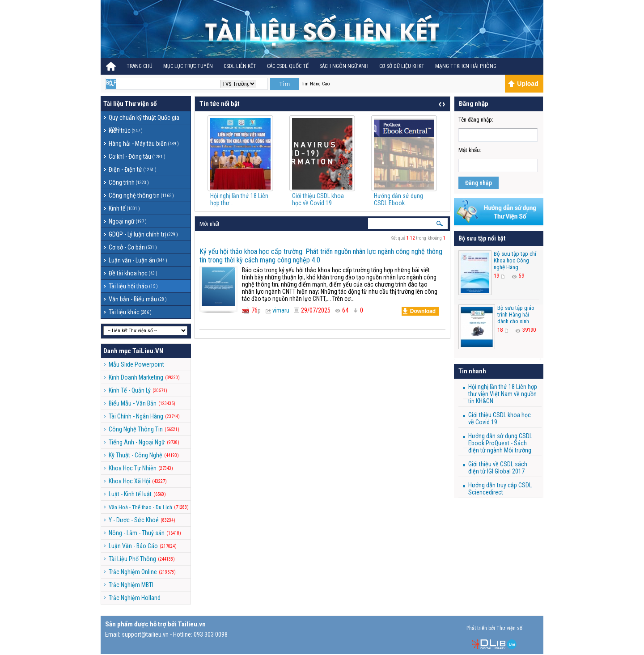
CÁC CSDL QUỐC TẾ (288, 66)
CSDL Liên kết (240, 66)
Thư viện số (141, 104)
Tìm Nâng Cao (315, 84)
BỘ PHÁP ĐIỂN (122, 83)
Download (419, 311)
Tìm (284, 84)
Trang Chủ (140, 66)
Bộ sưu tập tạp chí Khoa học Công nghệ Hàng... (515, 260)
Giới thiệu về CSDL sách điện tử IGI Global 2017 (498, 468)
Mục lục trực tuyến (188, 66)
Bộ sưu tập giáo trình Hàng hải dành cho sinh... (516, 315)
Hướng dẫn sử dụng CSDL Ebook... (398, 199)
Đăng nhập (479, 183)
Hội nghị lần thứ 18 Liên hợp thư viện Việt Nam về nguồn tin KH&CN (503, 394)
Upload (523, 84)
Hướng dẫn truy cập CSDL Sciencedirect (500, 489)
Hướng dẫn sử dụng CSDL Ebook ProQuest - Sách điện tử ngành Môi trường (500, 443)
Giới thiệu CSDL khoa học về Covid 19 (318, 199)
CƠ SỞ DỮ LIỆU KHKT (402, 66)
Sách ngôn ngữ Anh (344, 66)
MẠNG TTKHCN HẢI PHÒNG (466, 66)
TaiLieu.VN (148, 351)
